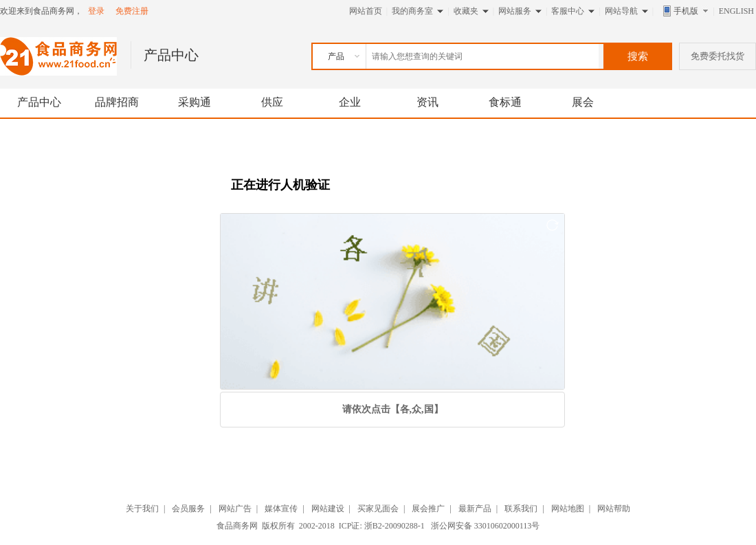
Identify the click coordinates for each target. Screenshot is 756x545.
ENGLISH (736, 11)
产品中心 (39, 102)
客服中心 (568, 11)
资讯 (427, 102)
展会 (583, 102)
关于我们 (142, 509)
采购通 (194, 102)
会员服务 (188, 509)
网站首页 (366, 11)
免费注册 (132, 11)
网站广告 (235, 509)
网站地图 (568, 509)
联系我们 (521, 509)
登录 (96, 11)
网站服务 (515, 11)
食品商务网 (237, 526)
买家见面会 (378, 509)
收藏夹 (466, 11)
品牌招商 (117, 102)
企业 (350, 102)
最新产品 (475, 509)
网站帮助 (614, 509)
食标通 (505, 102)
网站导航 (621, 11)
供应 (272, 102)
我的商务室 (412, 11)
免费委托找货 (718, 56)
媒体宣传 (281, 509)
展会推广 (428, 509)
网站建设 (328, 509)
